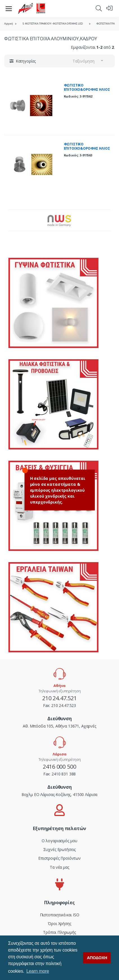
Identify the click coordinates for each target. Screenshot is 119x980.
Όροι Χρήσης (59, 924)
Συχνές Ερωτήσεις (60, 849)
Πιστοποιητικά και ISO (60, 915)
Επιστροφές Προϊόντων (60, 858)
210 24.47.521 (60, 698)
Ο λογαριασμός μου (60, 841)
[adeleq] (32, 8)
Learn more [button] (38, 971)
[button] (99, 8)
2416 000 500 (59, 767)
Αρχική (9, 24)
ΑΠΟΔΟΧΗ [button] (97, 958)
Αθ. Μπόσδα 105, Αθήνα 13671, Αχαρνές (60, 726)
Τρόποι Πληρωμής (60, 932)
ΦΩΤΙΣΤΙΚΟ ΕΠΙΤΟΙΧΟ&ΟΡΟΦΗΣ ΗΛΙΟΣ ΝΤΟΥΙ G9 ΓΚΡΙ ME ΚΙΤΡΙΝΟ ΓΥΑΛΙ (87, 151)
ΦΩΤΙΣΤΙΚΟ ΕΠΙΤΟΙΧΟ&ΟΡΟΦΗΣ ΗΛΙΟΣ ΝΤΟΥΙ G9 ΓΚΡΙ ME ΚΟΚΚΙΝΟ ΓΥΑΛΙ (87, 92)
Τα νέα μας (60, 867)
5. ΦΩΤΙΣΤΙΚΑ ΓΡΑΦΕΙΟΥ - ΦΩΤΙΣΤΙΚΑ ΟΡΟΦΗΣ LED (53, 24)
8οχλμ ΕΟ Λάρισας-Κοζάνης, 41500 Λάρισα (60, 794)
